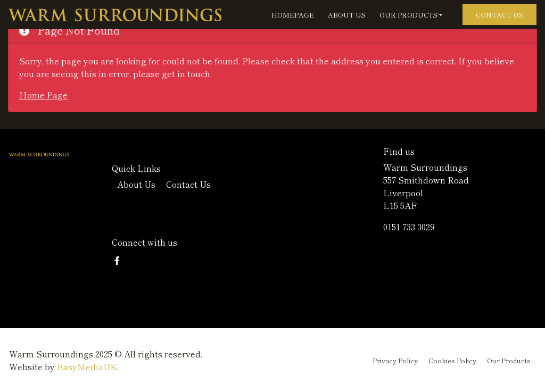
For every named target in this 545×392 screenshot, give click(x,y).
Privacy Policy (395, 360)
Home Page (43, 95)
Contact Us (499, 15)
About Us (347, 15)
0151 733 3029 (409, 227)
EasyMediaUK (87, 366)
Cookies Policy (452, 360)
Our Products (408, 15)
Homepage (293, 15)
